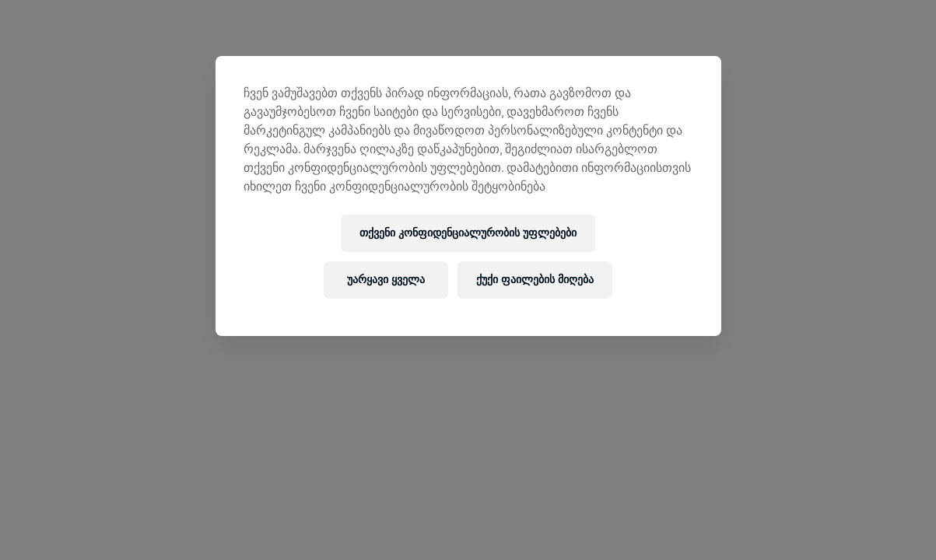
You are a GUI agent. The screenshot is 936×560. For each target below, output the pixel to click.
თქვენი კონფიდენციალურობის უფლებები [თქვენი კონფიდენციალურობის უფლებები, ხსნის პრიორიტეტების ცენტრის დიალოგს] (468, 233)
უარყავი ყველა (386, 280)
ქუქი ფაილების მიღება (535, 280)
